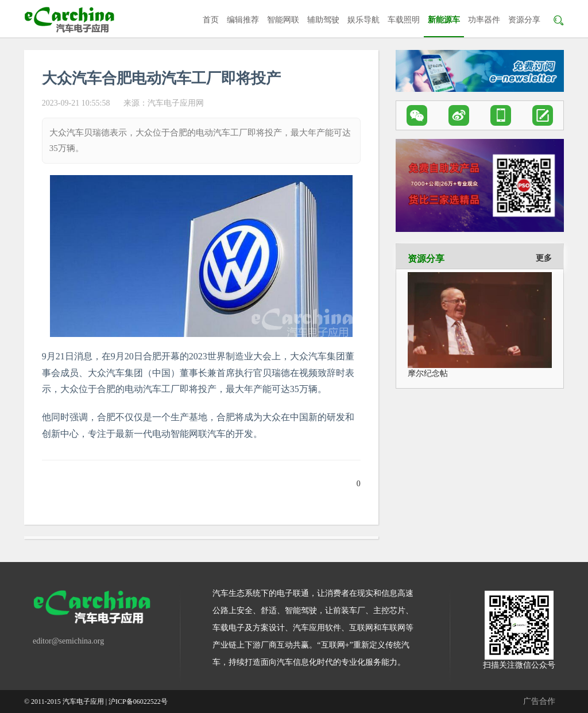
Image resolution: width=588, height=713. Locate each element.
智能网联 (283, 20)
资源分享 (524, 20)
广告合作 (539, 701)
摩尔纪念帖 (428, 373)
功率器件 (484, 20)
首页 (211, 20)
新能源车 (444, 20)
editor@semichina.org (68, 641)
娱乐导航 (363, 20)
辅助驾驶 (323, 20)
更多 (544, 258)
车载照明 (404, 20)
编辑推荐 (243, 20)
